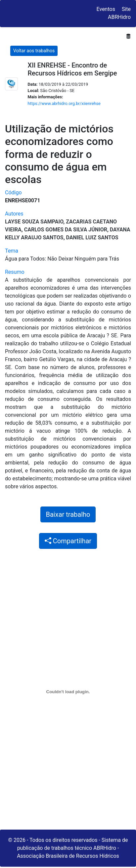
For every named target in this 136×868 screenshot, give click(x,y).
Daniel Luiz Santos (92, 238)
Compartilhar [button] (68, 541)
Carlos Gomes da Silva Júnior (66, 230)
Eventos (106, 9)
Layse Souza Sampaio (34, 222)
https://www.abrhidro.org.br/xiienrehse (64, 103)
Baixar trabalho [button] (68, 514)
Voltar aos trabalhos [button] (34, 51)
